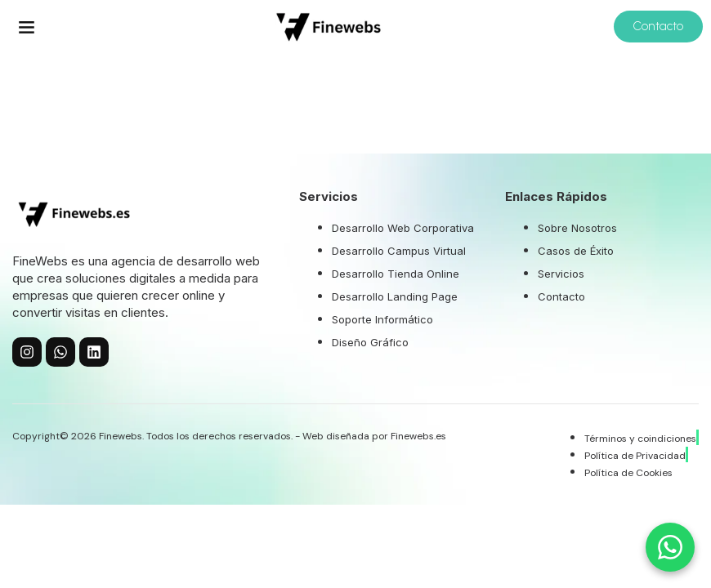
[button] (27, 27)
